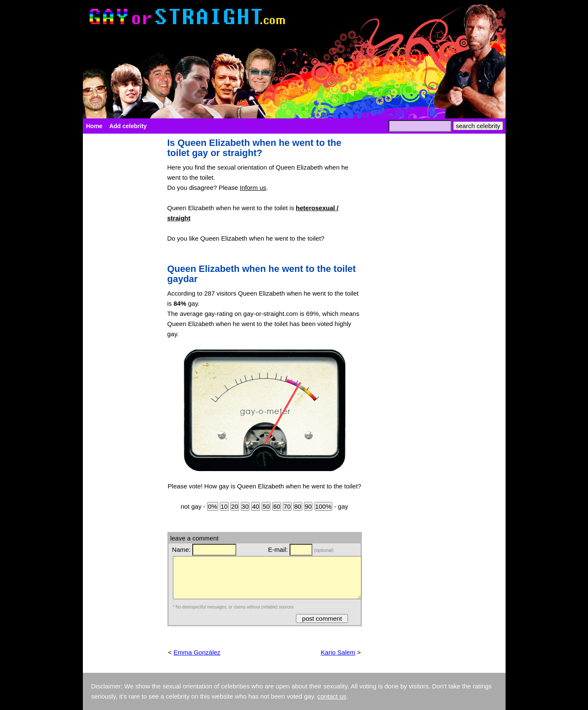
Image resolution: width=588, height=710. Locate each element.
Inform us (253, 188)
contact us (332, 696)
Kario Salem (338, 652)
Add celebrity (128, 126)
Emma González (197, 652)
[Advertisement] (121, 265)
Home (94, 126)
